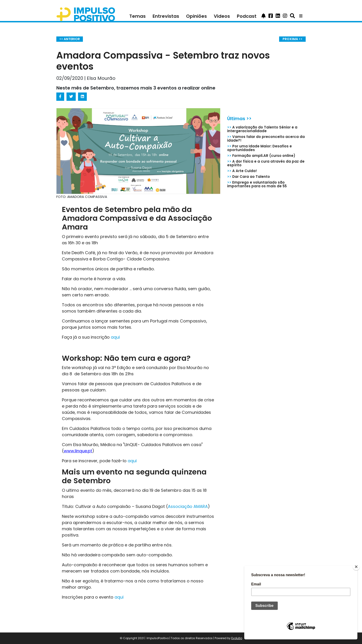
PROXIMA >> (293, 39)
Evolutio (237, 638)
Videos (222, 16)
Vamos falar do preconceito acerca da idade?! (266, 139)
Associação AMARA (188, 506)
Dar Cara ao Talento (249, 177)
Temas (137, 16)
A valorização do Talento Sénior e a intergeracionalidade (262, 129)
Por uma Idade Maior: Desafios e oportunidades (259, 148)
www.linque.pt (78, 451)
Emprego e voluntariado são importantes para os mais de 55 (257, 184)
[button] (264, 16)
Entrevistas (166, 16)
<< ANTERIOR (70, 39)
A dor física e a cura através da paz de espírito (266, 163)
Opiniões (196, 16)
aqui (116, 337)
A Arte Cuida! (242, 171)
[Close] (356, 567)
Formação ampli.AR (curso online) (261, 156)
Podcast (247, 16)
